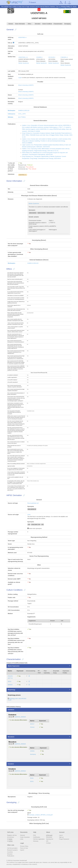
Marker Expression (14, 666)
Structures (49, 837)
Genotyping (67, 24)
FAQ (34, 835)
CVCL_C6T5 (22, 114)
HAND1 (32, 751)
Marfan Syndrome (24, 63)
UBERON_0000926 (20, 744)
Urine (29, 515)
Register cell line (12, 835)
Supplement (32, 621)
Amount (52, 621)
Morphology (11, 690)
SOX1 (32, 781)
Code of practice (25, 837)
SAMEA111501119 (24, 111)
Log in (61, 835)
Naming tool (50, 839)
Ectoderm (11, 764)
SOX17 (32, 724)
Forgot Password (64, 839)
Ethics (30, 24)
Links (22, 839)
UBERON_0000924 (20, 771)
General (11, 24)
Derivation (38, 24)
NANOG (10, 685)
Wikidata (10, 117)
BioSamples (11, 111)
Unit (62, 621)
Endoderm (11, 710)
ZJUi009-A (39, 57)
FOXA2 (32, 727)
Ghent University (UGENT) (26, 85)
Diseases (10, 854)
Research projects (12, 850)
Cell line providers (12, 848)
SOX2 (10, 681)
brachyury (33, 754)
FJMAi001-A (64, 57)
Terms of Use (24, 848)
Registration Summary (65, 8)
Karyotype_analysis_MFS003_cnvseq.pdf (41, 815)
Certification (37, 837)
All (10, 839)
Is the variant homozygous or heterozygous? (37, 230)
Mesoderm (11, 737)
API (47, 841)
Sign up (61, 837)
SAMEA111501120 (33, 263)
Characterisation (58, 24)
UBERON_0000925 (20, 717)
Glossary (36, 841)
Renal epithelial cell (33, 503)
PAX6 (32, 778)
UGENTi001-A (22, 37)
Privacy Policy (66, 7)
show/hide (10, 79)
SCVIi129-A (52, 57)
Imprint (22, 850)
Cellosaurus (11, 114)
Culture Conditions (47, 24)
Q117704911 (22, 117)
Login (69, 3)
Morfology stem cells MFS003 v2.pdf (17, 699)
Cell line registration (39, 839)
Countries (10, 852)
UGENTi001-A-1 (23, 57)
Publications (11, 856)
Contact (48, 843)
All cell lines (11, 837)
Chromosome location (35, 221)
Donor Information (20, 24)
